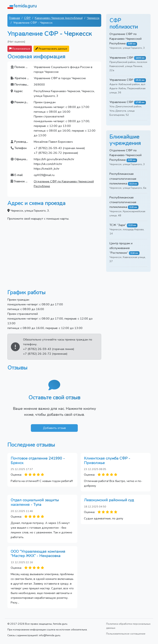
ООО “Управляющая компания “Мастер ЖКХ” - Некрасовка (38, 554)
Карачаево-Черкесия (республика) (59, 18)
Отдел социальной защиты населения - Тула (35, 502)
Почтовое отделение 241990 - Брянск (38, 461)
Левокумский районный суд (109, 500)
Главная (15, 18)
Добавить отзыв (54, 428)
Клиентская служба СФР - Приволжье (107, 461)
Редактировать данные (51, 49)
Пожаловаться (20, 49)
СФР (27, 18)
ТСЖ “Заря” (118, 225)
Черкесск (93, 18)
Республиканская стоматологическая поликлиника (123, 178)
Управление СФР (121, 58)
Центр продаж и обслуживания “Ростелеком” (121, 248)
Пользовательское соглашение (126, 634)
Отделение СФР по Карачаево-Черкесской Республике (125, 39)
